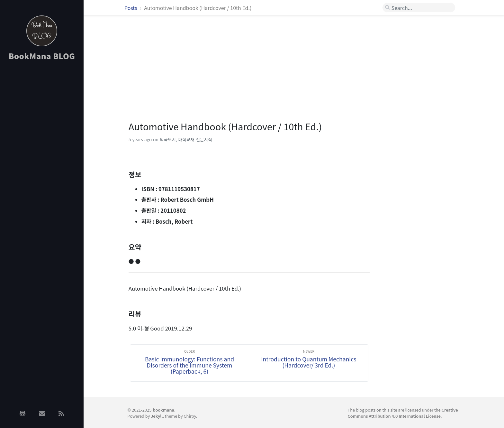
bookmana (163, 410)
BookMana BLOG (42, 56)
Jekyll (157, 416)
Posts (131, 8)
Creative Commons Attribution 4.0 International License (403, 413)
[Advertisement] (42, 168)
